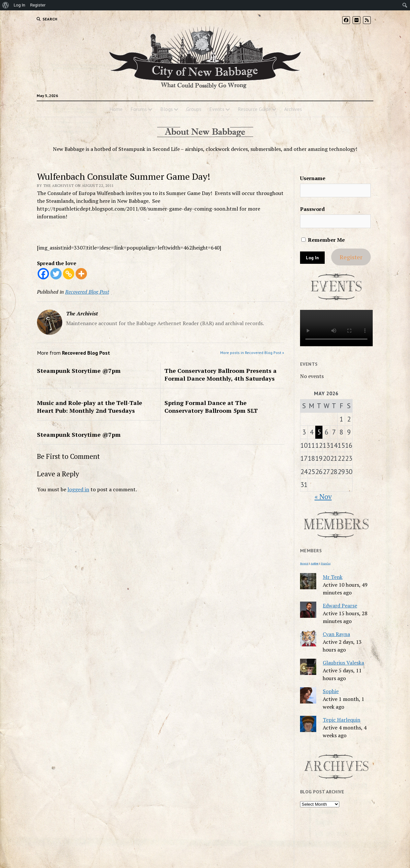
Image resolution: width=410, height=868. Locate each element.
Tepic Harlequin (342, 720)
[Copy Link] (69, 274)
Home (116, 109)
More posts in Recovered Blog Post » (252, 353)
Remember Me (323, 240)
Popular (326, 563)
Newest (304, 563)
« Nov (323, 496)
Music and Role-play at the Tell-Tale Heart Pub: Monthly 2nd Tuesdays (90, 407)
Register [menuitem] (38, 5)
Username (313, 178)
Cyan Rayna (336, 634)
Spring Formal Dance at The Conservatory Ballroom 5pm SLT (211, 407)
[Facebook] (43, 274)
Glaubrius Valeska (343, 663)
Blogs (167, 109)
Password (312, 209)
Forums (139, 109)
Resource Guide (254, 109)
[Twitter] (56, 274)
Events (217, 109)
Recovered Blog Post (87, 292)
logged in (78, 489)
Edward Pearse (340, 605)
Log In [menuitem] (19, 5)
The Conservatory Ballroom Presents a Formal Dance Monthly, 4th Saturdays (221, 374)
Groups (194, 109)
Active (315, 563)
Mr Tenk (333, 577)
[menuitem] (6, 5)
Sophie (331, 691)
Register (351, 257)
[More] (81, 274)
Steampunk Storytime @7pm (79, 371)
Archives (293, 109)
